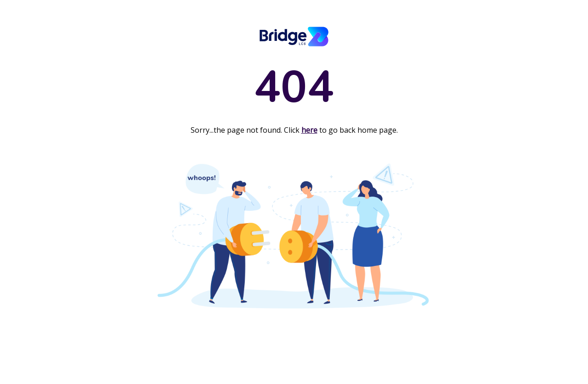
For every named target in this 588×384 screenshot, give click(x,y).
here (309, 130)
